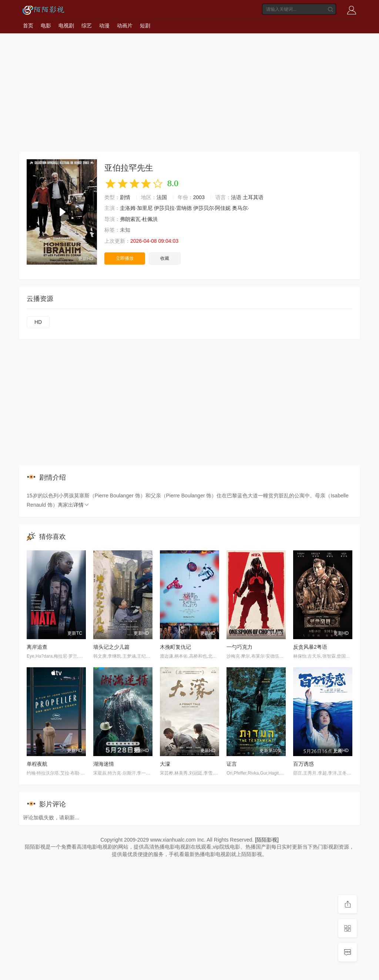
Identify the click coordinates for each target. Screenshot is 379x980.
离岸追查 (37, 647)
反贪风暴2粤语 (310, 647)
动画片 (125, 26)
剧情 (125, 197)
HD (38, 322)
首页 (28, 26)
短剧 (145, 26)
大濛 (165, 764)
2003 (199, 197)
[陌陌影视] (267, 840)
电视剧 (66, 26)
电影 (46, 26)
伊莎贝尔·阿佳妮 (212, 208)
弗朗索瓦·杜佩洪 (139, 219)
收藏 (165, 258)
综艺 (87, 26)
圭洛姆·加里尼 (136, 208)
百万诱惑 (303, 764)
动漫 (104, 26)
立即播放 (125, 258)
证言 (232, 764)
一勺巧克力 (239, 647)
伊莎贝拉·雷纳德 (173, 208)
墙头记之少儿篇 (111, 647)
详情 (81, 505)
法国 (162, 197)
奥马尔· (241, 208)
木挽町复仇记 (175, 647)
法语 (236, 197)
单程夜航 (37, 764)
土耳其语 (253, 197)
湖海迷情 (104, 764)
